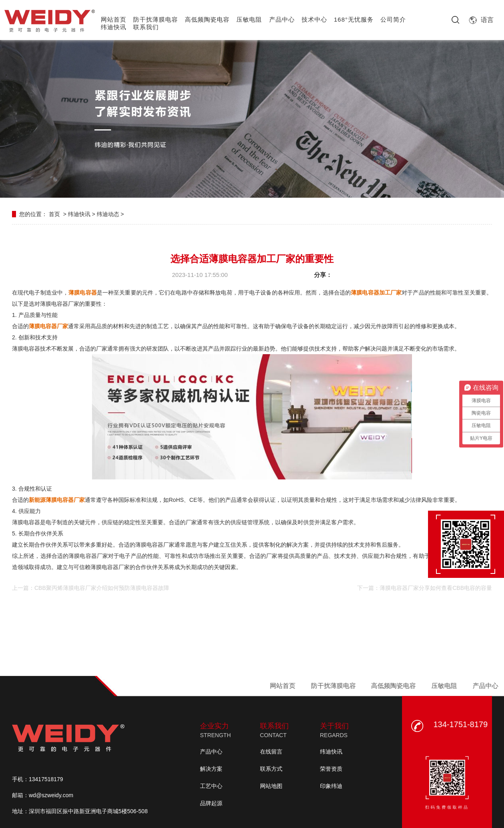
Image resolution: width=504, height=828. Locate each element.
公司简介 (393, 19)
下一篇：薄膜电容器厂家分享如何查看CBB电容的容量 (425, 588)
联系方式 (271, 769)
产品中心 (282, 19)
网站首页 (114, 19)
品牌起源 (211, 803)
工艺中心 (211, 786)
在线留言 (271, 752)
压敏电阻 (249, 19)
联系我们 (146, 27)
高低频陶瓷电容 (207, 19)
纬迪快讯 (114, 27)
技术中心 (314, 19)
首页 (54, 214)
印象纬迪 (331, 786)
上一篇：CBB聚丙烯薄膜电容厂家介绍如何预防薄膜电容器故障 (91, 588)
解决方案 (211, 769)
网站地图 (271, 786)
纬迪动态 (108, 214)
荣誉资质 (331, 769)
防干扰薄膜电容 (156, 19)
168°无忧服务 (354, 19)
